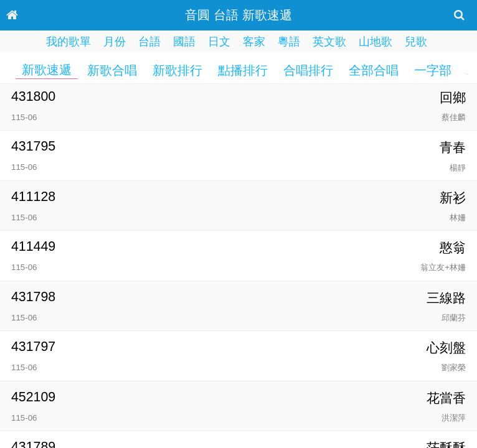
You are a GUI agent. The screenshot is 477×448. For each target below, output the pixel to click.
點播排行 (243, 70)
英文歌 (329, 42)
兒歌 (416, 42)
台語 (149, 42)
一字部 (433, 70)
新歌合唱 (112, 70)
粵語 (289, 42)
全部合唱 (374, 70)
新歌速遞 (47, 70)
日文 (219, 42)
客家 (254, 42)
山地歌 (375, 42)
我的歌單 (68, 42)
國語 (184, 42)
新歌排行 (177, 70)
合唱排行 (308, 70)
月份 (115, 42)
